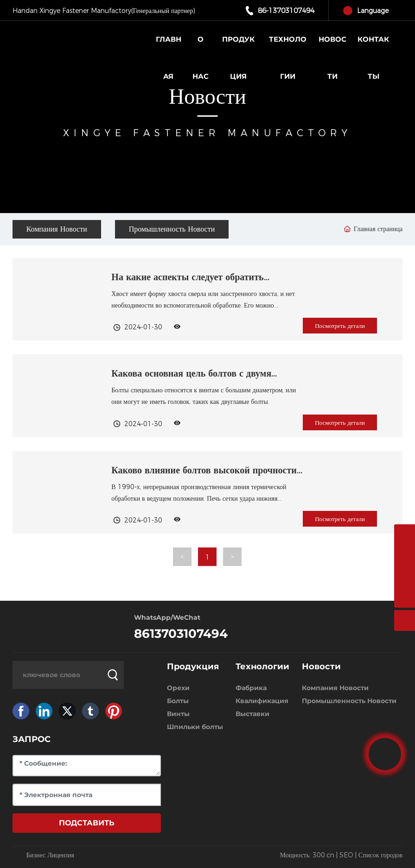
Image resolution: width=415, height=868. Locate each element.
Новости (207, 97)
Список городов (380, 855)
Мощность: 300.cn (307, 855)
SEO (346, 855)
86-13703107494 (286, 10)
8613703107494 (181, 634)
